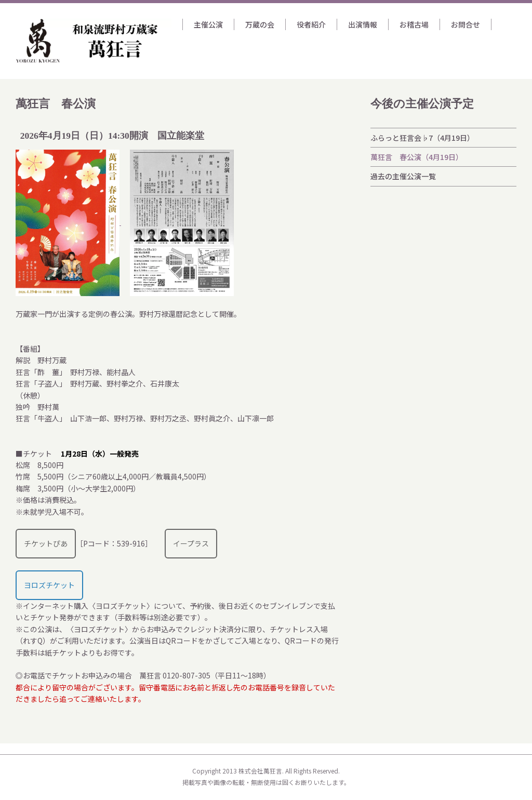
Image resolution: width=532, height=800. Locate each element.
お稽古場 (414, 24)
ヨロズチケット (49, 585)
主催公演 (208, 24)
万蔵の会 (260, 24)
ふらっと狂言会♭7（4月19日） (422, 138)
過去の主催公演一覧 (403, 176)
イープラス (191, 543)
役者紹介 (311, 24)
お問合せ (465, 24)
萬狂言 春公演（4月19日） (417, 157)
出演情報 (363, 24)
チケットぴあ (46, 543)
